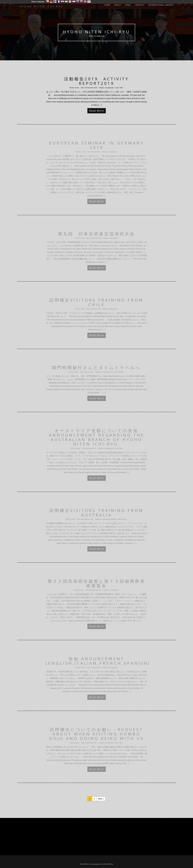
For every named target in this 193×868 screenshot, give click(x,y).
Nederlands (74, 2)
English (85, 2)
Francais (59, 2)
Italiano (70, 2)
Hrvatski (62, 2)
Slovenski (78, 2)
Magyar (66, 2)
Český (47, 2)
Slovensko (81, 2)
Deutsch (51, 2)
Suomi (55, 2)
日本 (89, 2)
